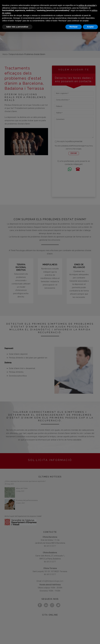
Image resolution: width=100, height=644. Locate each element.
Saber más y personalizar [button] (17, 639)
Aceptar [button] (90, 639)
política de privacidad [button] (87, 618)
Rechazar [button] (74, 639)
